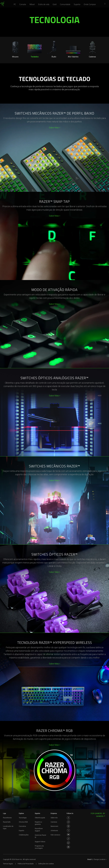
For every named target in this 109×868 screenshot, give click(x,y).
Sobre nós (54, 818)
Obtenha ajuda (40, 818)
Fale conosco (55, 835)
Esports (21, 831)
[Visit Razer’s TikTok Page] (68, 839)
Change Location (100, 859)
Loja (4, 813)
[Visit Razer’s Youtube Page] (68, 834)
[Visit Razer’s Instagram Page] (68, 822)
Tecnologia (23, 818)
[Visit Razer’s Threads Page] (68, 826)
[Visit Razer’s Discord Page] (68, 847)
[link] (2, 4)
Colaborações (24, 835)
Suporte (37, 813)
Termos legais (8, 864)
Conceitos (22, 826)
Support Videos (40, 842)
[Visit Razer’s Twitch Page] (68, 843)
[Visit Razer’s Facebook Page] (68, 818)
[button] (106, 4)
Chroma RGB (23, 822)
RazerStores (7, 818)
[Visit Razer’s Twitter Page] (68, 830)
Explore (21, 813)
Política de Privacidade (26, 864)
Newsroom (54, 826)
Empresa (54, 813)
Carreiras (54, 822)
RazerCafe (7, 822)
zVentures (54, 831)
